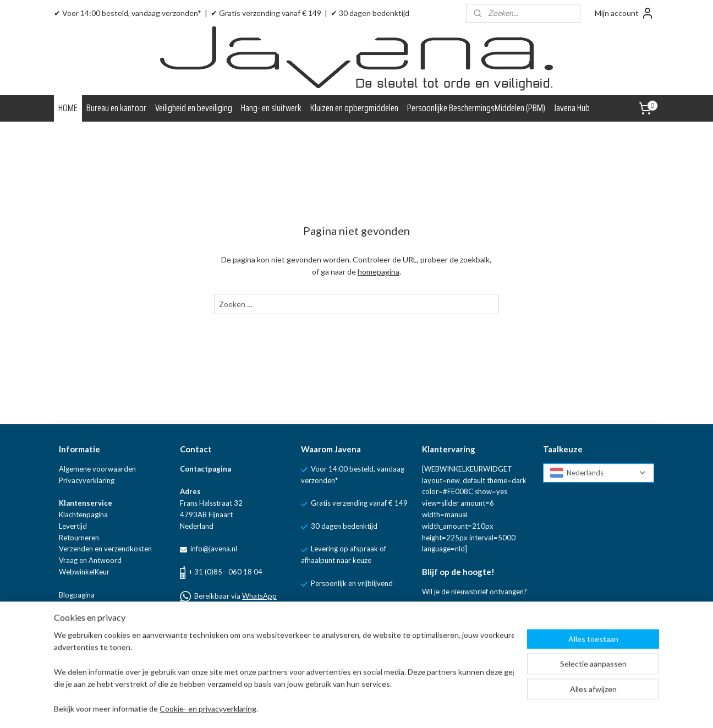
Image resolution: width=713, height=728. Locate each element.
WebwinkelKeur (84, 572)
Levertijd (73, 526)
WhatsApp (259, 596)
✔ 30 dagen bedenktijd (370, 13)
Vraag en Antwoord (90, 560)
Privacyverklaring (87, 480)
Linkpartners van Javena (98, 617)
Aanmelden (450, 618)
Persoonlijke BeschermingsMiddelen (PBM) (476, 108)
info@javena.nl (213, 549)
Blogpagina (77, 595)
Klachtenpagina (83, 514)
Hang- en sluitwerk (271, 108)
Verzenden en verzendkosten (105, 549)
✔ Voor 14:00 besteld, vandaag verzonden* (128, 13)
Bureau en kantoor (116, 108)
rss (401, 708)
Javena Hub (572, 108)
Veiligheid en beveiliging (194, 108)
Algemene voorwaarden (97, 469)
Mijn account (624, 13)
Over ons (74, 606)
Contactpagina (205, 469)
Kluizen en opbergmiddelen (354, 108)
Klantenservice (86, 503)
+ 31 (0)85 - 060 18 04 (226, 572)
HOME (68, 108)
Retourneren (79, 538)
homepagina (379, 272)
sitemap (381, 708)
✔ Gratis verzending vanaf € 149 (266, 13)
